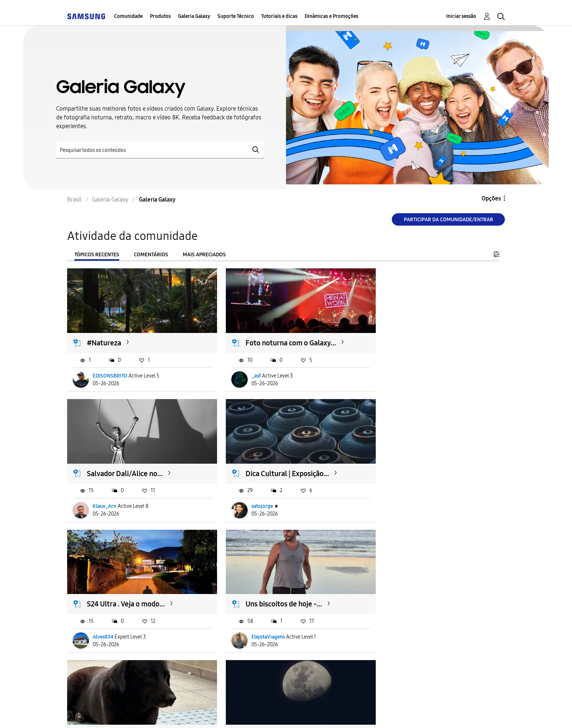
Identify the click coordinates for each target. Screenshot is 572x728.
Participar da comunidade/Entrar (449, 220)
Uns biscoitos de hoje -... (423, 465)
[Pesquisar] (160, 150)
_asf (247, 371)
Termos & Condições (172, 713)
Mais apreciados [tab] (204, 255)
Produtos (160, 16)
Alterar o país (341, 713)
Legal (290, 713)
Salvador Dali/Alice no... (423, 339)
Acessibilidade (100, 713)
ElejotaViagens (407, 498)
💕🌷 (394, 591)
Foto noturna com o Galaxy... (281, 339)
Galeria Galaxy (194, 16)
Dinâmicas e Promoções (331, 16)
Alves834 (252, 498)
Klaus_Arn (403, 371)
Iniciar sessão (461, 16)
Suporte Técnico (236, 16)
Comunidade (128, 16)
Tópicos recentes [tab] (97, 255)
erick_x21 (402, 624)
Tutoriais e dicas (279, 16)
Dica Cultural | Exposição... (129, 465)
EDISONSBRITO (110, 371)
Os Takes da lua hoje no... (275, 591)
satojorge (104, 498)
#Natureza (104, 339)
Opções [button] (491, 198)
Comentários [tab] (151, 255)
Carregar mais (93, 669)
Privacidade (241, 713)
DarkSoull (104, 624)
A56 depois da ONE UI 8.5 (127, 591)
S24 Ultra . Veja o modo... (275, 465)
